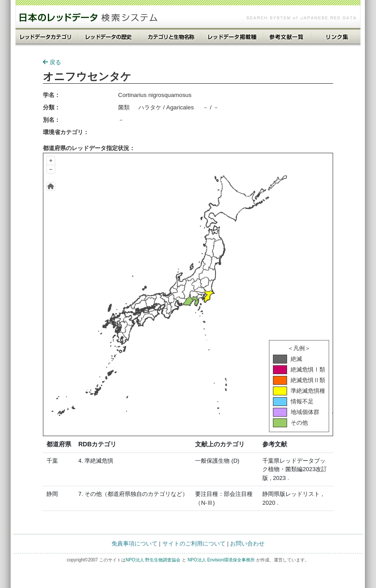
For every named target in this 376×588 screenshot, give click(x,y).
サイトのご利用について (194, 544)
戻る (52, 62)
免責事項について (134, 544)
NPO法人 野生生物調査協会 (153, 560)
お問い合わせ (247, 544)
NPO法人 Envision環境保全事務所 (221, 560)
